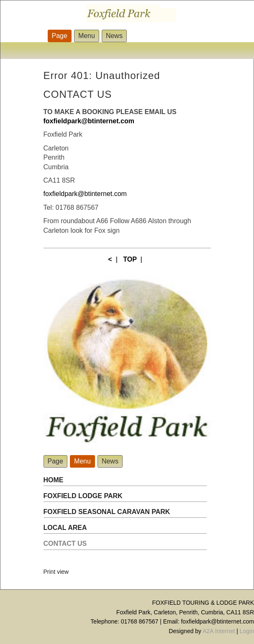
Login (247, 631)
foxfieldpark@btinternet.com (85, 194)
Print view (56, 572)
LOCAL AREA (65, 528)
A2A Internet (219, 631)
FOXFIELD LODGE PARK (83, 496)
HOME (54, 480)
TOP (130, 259)
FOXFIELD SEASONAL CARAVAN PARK (107, 512)
